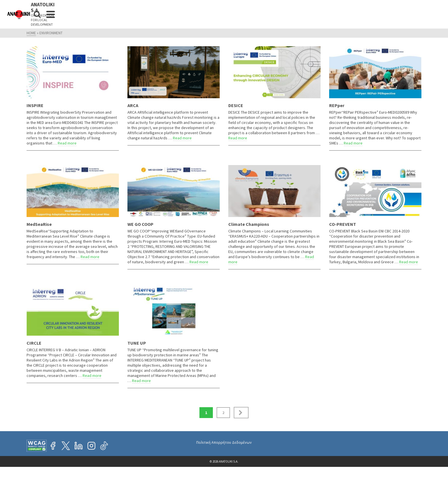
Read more (67, 143)
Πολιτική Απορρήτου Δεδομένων (224, 442)
